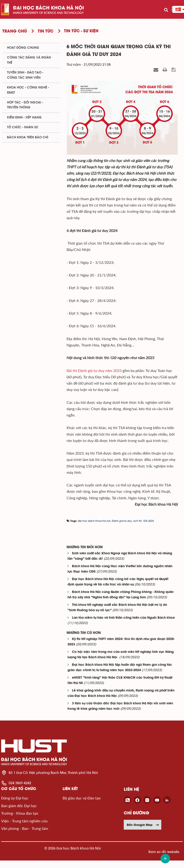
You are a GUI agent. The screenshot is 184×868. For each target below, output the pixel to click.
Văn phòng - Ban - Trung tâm (25, 828)
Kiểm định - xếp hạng (24, 118)
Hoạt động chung (23, 48)
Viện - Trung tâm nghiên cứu (24, 821)
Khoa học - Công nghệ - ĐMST (28, 90)
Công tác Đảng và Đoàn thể (29, 60)
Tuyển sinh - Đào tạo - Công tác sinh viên (25, 75)
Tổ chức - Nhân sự (23, 127)
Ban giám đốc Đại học (19, 806)
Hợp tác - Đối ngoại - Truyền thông (25, 105)
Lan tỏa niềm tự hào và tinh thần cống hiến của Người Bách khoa (123, 618)
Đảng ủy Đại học (15, 798)
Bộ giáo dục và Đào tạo (82, 798)
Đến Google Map (143, 825)
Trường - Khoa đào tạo (20, 813)
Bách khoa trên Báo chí (28, 137)
